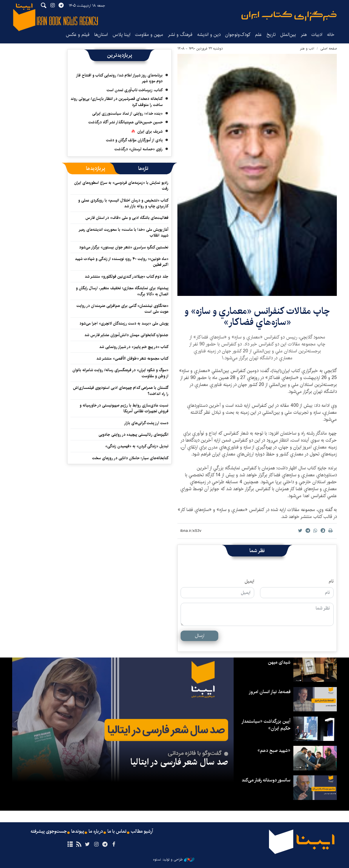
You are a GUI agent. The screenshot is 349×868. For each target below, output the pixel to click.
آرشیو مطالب (142, 832)
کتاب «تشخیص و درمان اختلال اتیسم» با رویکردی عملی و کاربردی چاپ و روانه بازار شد (123, 203)
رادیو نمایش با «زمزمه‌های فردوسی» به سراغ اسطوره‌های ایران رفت (121, 186)
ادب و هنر (307, 48)
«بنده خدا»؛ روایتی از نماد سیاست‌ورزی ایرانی (127, 113)
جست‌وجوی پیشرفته (49, 832)
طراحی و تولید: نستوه (174, 860)
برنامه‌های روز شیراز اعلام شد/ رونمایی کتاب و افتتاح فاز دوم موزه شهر (119, 78)
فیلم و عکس (78, 35)
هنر (304, 35)
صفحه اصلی (329, 48)
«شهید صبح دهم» (274, 751)
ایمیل (249, 581)
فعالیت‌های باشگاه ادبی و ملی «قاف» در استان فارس (127, 218)
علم (258, 35)
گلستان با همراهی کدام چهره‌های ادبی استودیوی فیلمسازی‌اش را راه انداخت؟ (121, 391)
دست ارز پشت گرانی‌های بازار (146, 423)
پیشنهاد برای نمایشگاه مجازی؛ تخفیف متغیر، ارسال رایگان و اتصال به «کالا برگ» (122, 291)
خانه (331, 35)
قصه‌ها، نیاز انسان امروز (270, 692)
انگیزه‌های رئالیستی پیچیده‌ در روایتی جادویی (133, 435)
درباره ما (96, 832)
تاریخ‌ (271, 35)
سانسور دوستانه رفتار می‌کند (266, 780)
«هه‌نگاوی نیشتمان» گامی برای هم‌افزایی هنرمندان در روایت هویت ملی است (122, 309)
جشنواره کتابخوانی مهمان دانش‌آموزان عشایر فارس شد (126, 335)
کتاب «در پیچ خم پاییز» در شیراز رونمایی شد (134, 347)
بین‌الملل (288, 35)
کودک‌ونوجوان (238, 35)
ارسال (200, 636)
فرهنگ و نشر (180, 35)
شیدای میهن (279, 662)
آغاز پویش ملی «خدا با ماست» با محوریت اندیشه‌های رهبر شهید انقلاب (123, 232)
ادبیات (317, 35)
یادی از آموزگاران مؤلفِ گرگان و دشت (134, 140)
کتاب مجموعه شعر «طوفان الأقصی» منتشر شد (132, 358)
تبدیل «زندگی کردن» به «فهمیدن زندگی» (137, 446)
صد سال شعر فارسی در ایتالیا (179, 762)
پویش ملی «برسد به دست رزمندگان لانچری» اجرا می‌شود (124, 323)
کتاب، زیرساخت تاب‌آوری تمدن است (135, 90)
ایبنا (289, 16)
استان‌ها (101, 35)
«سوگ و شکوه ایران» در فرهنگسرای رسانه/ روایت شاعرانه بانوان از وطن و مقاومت (120, 373)
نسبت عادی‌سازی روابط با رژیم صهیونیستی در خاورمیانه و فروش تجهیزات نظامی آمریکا (124, 408)
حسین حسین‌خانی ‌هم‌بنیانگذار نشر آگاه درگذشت (126, 122)
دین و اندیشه (209, 35)
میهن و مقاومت (149, 35)
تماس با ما (117, 832)
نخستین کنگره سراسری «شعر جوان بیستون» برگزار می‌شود (124, 247)
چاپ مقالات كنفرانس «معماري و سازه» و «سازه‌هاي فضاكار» (257, 317)
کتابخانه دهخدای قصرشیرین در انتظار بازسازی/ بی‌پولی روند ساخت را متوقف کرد (117, 102)
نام (331, 581)
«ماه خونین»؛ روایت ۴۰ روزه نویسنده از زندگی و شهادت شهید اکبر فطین (122, 262)
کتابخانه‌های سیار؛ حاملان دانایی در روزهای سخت (130, 458)
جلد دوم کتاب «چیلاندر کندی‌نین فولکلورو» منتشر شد (127, 276)
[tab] (143, 169)
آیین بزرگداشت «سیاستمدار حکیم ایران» (266, 725)
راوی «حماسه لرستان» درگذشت (139, 149)
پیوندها (78, 832)
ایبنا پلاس (121, 35)
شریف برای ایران (150, 131)
